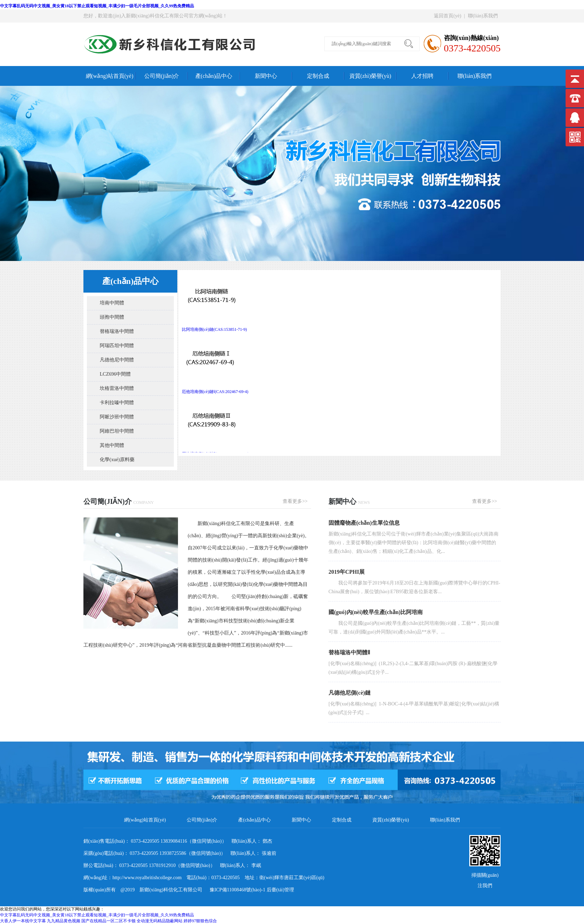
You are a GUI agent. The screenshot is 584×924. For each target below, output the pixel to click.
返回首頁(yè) (448, 16)
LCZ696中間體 (115, 374)
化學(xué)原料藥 (117, 460)
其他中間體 (112, 445)
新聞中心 (266, 76)
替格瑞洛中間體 (117, 331)
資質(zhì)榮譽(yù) (370, 76)
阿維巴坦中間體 (117, 431)
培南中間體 (112, 303)
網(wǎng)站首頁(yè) (110, 76)
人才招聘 (422, 76)
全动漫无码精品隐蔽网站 (160, 921)
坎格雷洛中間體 (117, 388)
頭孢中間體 (112, 317)
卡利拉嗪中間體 (117, 403)
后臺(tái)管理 (280, 890)
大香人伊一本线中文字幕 (23, 921)
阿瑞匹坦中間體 (117, 346)
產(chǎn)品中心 (214, 76)
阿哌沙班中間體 (117, 417)
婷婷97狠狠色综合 (200, 921)
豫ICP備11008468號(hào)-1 (235, 890)
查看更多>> (295, 501)
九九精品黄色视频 (64, 921)
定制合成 (318, 76)
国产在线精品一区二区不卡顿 (108, 921)
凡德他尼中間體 (117, 360)
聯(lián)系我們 (483, 16)
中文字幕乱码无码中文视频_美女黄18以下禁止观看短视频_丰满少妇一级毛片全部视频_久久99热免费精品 (97, 6)
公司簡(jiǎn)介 (162, 76)
